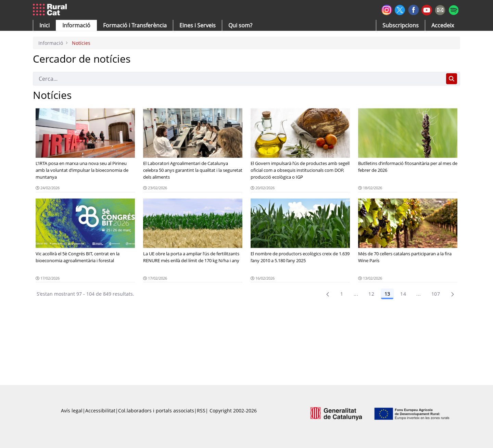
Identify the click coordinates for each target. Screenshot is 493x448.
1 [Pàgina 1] (342, 294)
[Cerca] (238, 79)
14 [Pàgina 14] (403, 294)
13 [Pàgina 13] (387, 294)
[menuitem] (135, 25)
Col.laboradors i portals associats (156, 411)
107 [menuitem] (436, 294)
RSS (201, 411)
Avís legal (72, 411)
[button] (45, 25)
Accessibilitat (100, 411)
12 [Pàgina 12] (371, 294)
